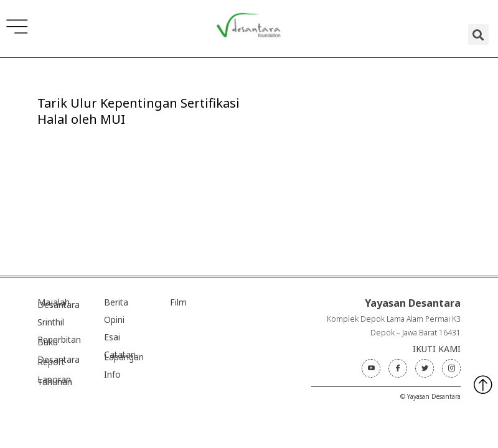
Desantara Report (59, 361)
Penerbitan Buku (59, 341)
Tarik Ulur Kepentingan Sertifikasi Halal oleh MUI (139, 111)
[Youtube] (371, 368)
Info (112, 374)
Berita (116, 302)
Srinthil (51, 322)
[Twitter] (425, 368)
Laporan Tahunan (55, 380)
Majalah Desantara (59, 303)
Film (178, 302)
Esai (112, 337)
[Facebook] (398, 368)
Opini (114, 320)
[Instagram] (451, 368)
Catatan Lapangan (124, 356)
